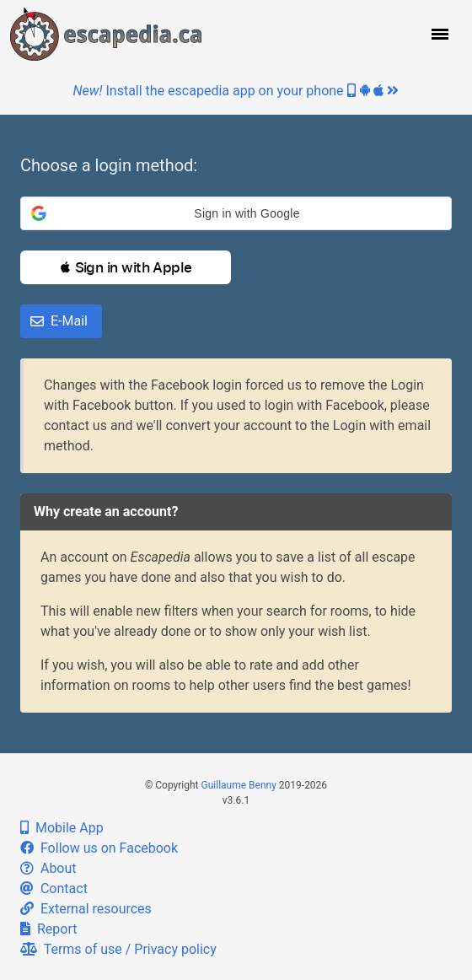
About (48, 868)
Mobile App (62, 828)
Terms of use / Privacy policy (118, 949)
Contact (54, 888)
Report (48, 929)
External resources (86, 909)
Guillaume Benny (239, 785)
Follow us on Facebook (99, 848)
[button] (438, 34)
